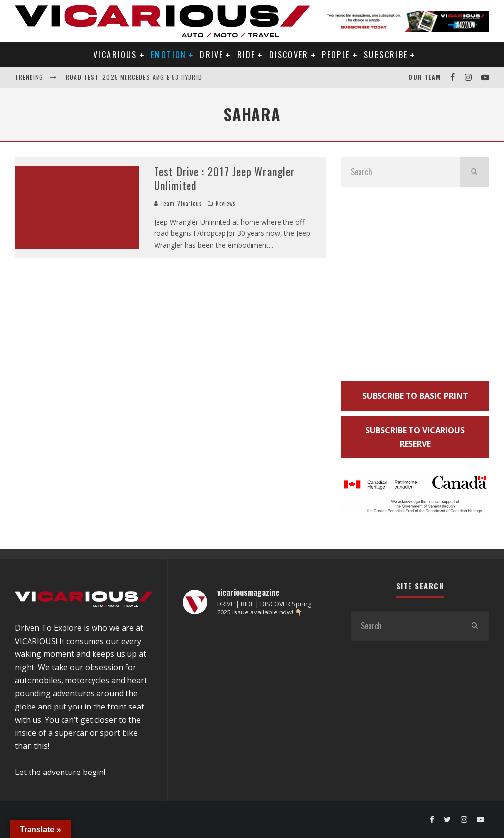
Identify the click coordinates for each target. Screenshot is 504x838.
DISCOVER (289, 55)
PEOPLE (336, 55)
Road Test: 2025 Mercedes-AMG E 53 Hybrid (134, 77)
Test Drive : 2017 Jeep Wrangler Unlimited (224, 178)
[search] (474, 172)
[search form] (400, 172)
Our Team (425, 77)
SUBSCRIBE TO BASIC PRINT (415, 396)
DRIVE (212, 55)
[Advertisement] (415, 288)
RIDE (247, 55)
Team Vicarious (178, 203)
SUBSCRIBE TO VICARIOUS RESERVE (415, 437)
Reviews (226, 203)
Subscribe (386, 55)
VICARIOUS (115, 55)
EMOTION (169, 55)
